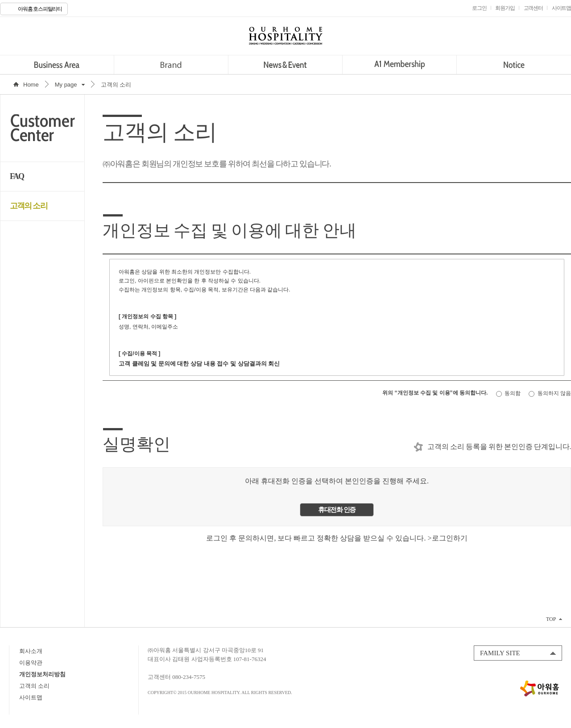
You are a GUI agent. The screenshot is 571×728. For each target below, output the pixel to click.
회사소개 (31, 651)
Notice (514, 65)
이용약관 (31, 663)
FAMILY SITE (500, 653)
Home (31, 85)
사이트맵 (31, 697)
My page (66, 85)
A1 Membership (399, 65)
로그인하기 (450, 538)
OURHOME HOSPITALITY (285, 36)
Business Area (57, 65)
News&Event (285, 65)
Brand (171, 65)
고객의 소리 (29, 206)
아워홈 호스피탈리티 (40, 9)
